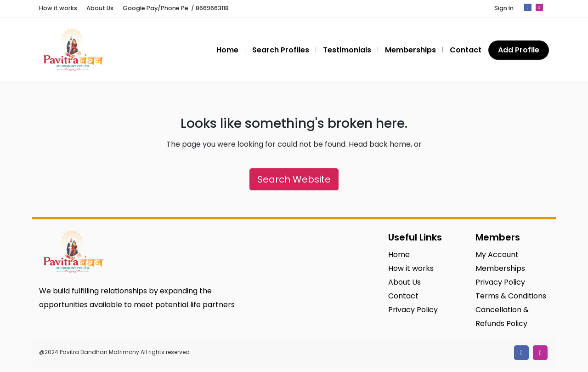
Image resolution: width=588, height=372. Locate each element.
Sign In (504, 8)
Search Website (294, 179)
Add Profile (519, 50)
